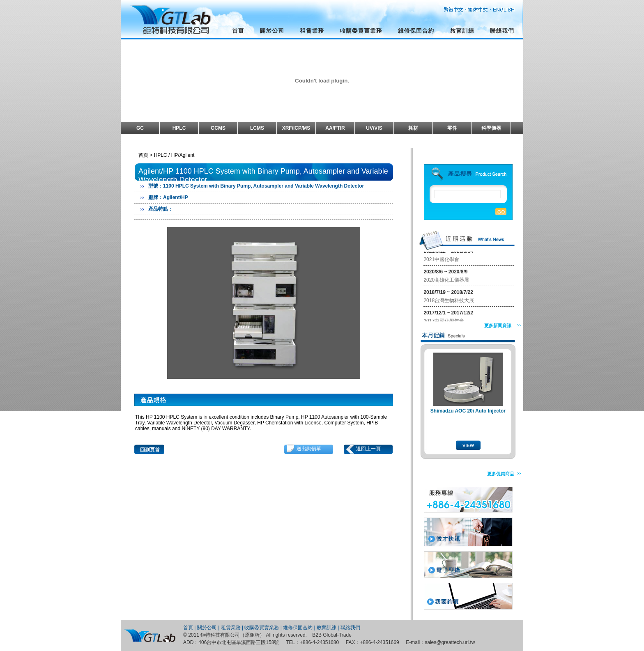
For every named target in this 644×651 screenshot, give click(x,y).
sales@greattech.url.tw (450, 642)
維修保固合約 (298, 628)
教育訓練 (327, 628)
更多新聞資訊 (498, 325)
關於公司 (207, 628)
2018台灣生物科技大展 (449, 301)
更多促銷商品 (501, 474)
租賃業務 (231, 628)
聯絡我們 (350, 628)
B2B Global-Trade (332, 635)
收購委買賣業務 (262, 628)
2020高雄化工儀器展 (446, 281)
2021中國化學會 (441, 260)
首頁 (188, 628)
